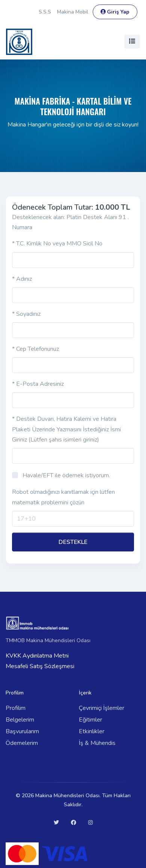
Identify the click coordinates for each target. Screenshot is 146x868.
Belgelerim (20, 720)
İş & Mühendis (97, 743)
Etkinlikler (92, 731)
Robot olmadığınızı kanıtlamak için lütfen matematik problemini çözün (63, 497)
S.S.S (45, 12)
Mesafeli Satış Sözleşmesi (40, 666)
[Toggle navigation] (132, 42)
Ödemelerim (22, 743)
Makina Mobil (73, 12)
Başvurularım (22, 731)
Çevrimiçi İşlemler (102, 708)
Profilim (16, 708)
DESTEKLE (73, 542)
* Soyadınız (26, 314)
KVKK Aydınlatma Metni (37, 656)
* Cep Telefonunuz (35, 349)
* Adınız (22, 279)
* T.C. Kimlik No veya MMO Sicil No (57, 244)
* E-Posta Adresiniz (38, 384)
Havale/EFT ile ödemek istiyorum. (66, 475)
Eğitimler (90, 720)
